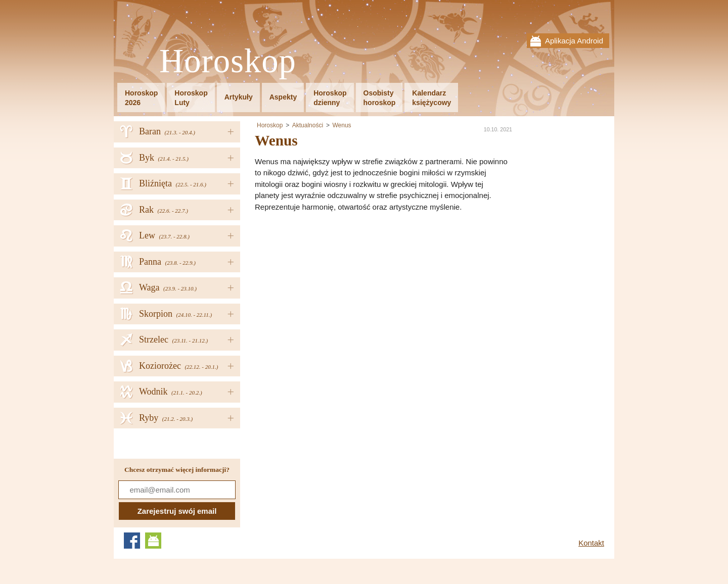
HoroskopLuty (191, 98)
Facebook (132, 541)
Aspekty (283, 97)
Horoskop (228, 61)
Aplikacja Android (574, 41)
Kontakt (591, 543)
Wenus (342, 125)
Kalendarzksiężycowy (431, 98)
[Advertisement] (340, 288)
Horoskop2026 (141, 98)
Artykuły (239, 97)
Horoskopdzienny (330, 98)
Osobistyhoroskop (380, 98)
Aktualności (308, 125)
